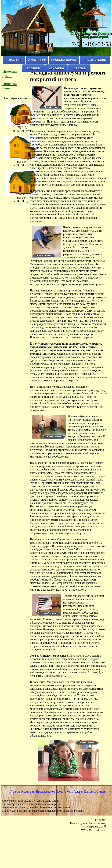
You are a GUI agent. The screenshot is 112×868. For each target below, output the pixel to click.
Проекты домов (10, 73)
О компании (28, 792)
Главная (15, 792)
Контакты (90, 792)
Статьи (101, 792)
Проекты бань (10, 86)
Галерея (78, 792)
